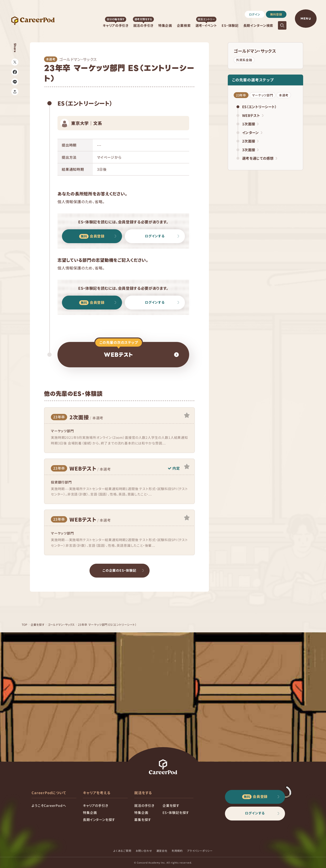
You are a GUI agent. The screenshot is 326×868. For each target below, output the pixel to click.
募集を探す (143, 820)
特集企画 (165, 25)
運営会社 (162, 851)
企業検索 (184, 25)
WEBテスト (253, 115)
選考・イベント (206, 25)
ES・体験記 (230, 25)
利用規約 (177, 851)
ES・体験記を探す (176, 813)
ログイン (255, 14)
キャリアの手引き (116, 25)
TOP (25, 624)
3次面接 (250, 150)
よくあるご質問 (122, 851)
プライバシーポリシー (200, 851)
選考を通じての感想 (260, 158)
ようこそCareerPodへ (49, 805)
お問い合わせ (144, 851)
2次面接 (250, 141)
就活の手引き (143, 25)
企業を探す (38, 624)
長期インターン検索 (258, 25)
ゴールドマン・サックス (255, 51)
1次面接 (250, 124)
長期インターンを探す (99, 820)
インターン (252, 133)
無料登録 (276, 14)
